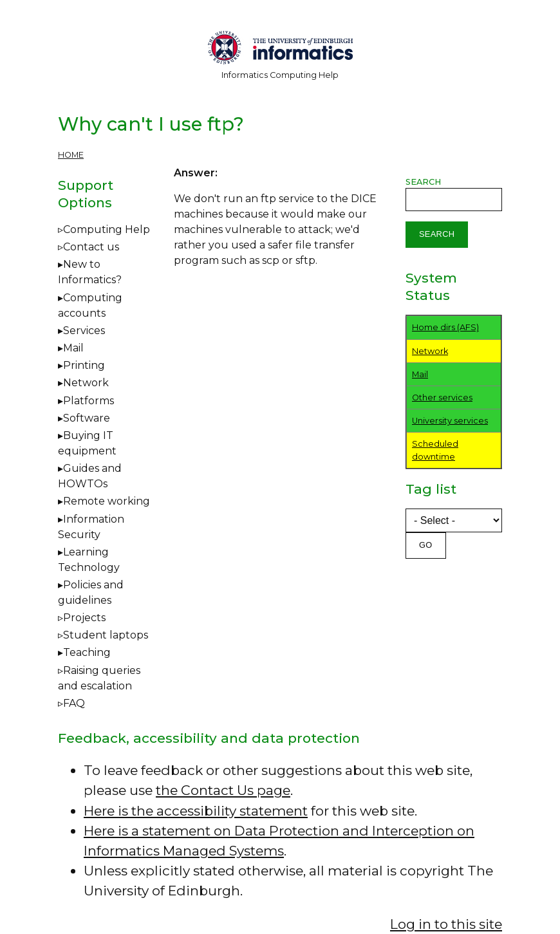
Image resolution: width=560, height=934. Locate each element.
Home (71, 155)
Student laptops (106, 635)
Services (84, 331)
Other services (442, 397)
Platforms (89, 401)
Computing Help (107, 229)
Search (423, 182)
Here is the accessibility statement (196, 811)
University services (450, 421)
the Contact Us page (223, 790)
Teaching (87, 652)
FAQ (74, 703)
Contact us (91, 247)
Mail (73, 348)
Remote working (107, 501)
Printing (84, 365)
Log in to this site (446, 924)
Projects (84, 618)
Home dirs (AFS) (445, 327)
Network (86, 383)
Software (87, 418)
